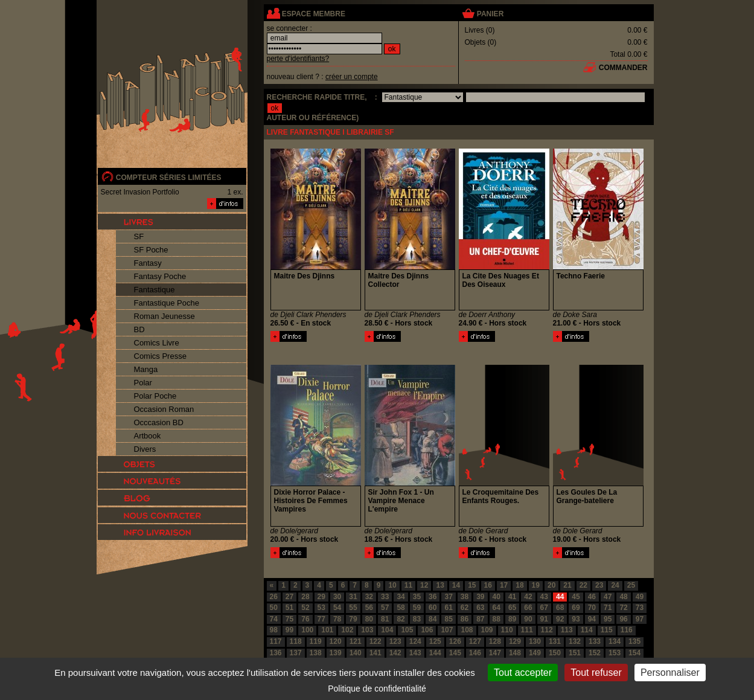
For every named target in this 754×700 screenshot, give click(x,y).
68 (560, 608)
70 (592, 608)
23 (599, 585)
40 (497, 597)
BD (139, 329)
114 (587, 630)
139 (336, 653)
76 (305, 619)
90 (528, 619)
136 (276, 653)
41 (512, 597)
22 (583, 585)
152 (595, 653)
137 (296, 653)
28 (305, 597)
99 (289, 630)
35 (417, 597)
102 (347, 630)
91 (544, 619)
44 (560, 597)
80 (369, 619)
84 (433, 619)
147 (495, 653)
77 (321, 619)
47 (608, 597)
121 (356, 641)
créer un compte (352, 77)
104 (387, 630)
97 (640, 619)
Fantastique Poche (167, 303)
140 (356, 653)
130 (535, 641)
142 (395, 653)
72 (623, 608)
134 (615, 641)
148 (515, 653)
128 (495, 641)
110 (507, 630)
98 (274, 630)
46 (592, 597)
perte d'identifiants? (298, 59)
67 (544, 608)
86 (465, 619)
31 (353, 597)
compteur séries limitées (169, 178)
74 (274, 619)
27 (289, 597)
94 (592, 619)
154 (634, 653)
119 (316, 641)
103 (367, 630)
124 (415, 641)
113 (567, 630)
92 (560, 619)
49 (640, 597)
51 (289, 608)
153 (615, 653)
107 (447, 630)
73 (640, 608)
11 (408, 585)
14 (456, 585)
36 (433, 597)
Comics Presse (160, 356)
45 (576, 597)
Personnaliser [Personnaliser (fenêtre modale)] (670, 673)
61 (448, 608)
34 (401, 597)
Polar (143, 383)
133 (595, 641)
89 (512, 619)
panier (490, 14)
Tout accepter (523, 673)
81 (385, 619)
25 (631, 585)
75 (289, 619)
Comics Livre (157, 343)
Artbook (148, 436)
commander (623, 68)
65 (512, 608)
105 (407, 630)
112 (547, 630)
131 (555, 641)
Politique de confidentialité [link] (377, 689)
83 (417, 619)
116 (627, 630)
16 (488, 585)
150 (555, 653)
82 (401, 619)
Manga (146, 369)
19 (536, 585)
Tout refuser (596, 673)
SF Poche (151, 250)
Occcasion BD (159, 422)
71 (608, 608)
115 (607, 630)
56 (369, 608)
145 (455, 653)
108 (467, 630)
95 (608, 619)
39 (480, 597)
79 (353, 619)
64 (497, 608)
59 (417, 608)
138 (316, 653)
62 (465, 608)
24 (615, 585)
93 (576, 619)
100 (307, 630)
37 (448, 597)
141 (375, 653)
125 (435, 641)
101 (327, 630)
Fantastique (155, 290)
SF (139, 236)
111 (527, 630)
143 (415, 653)
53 (321, 608)
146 (475, 653)
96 (623, 619)
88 (497, 619)
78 (337, 619)
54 (337, 608)
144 (435, 653)
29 (321, 597)
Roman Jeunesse (165, 316)
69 (576, 608)
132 (575, 641)
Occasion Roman (164, 409)
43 (544, 597)
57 (385, 608)
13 (440, 585)
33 (385, 597)
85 (448, 619)
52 (305, 608)
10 (392, 585)
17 (504, 585)
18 (519, 585)
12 (424, 585)
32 (369, 597)
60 (433, 608)
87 (480, 619)
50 (274, 608)
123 (395, 641)
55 (353, 608)
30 (337, 597)
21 (567, 585)
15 (472, 585)
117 (276, 641)
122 (375, 641)
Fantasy (148, 263)
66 (528, 608)
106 (427, 630)
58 (401, 608)
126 (455, 641)
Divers (145, 449)
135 (634, 641)
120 (336, 641)
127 (475, 641)
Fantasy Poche (160, 276)
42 (528, 597)
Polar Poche (155, 396)
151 (575, 653)
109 (487, 630)
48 (623, 597)
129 (515, 641)
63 (480, 608)
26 (274, 597)
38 (465, 597)
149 (535, 653)
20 (551, 585)
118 (296, 641)
